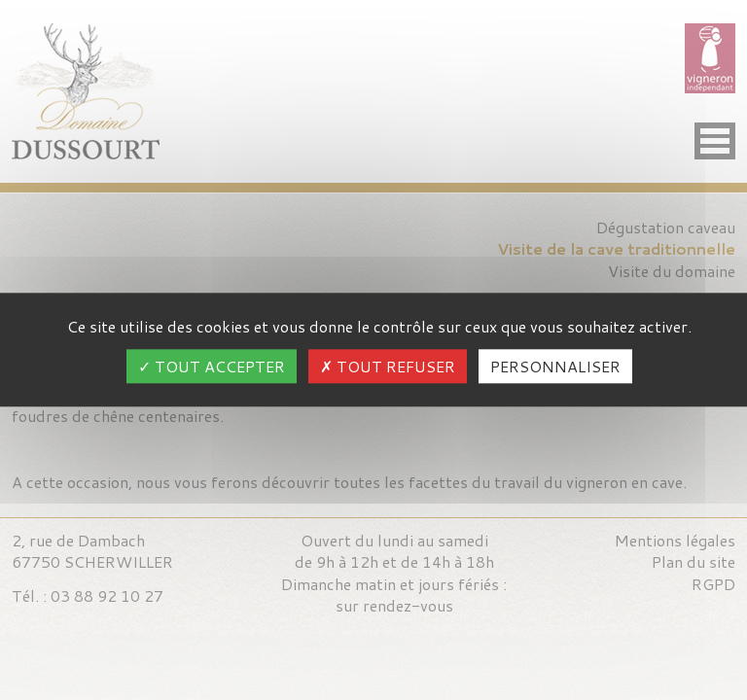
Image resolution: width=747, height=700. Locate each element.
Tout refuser (388, 367)
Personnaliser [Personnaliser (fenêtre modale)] (555, 367)
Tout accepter (212, 367)
